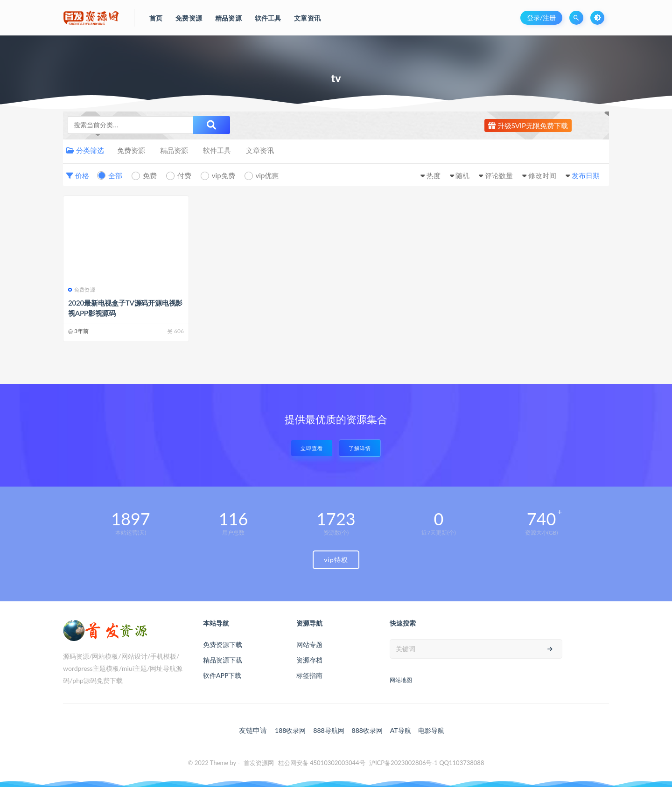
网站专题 (309, 644)
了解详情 (360, 448)
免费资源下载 (223, 644)
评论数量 (499, 175)
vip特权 (336, 560)
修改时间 (542, 175)
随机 (462, 175)
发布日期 (586, 175)
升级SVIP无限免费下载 (528, 125)
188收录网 (290, 730)
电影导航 (431, 730)
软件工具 (217, 150)
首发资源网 (259, 763)
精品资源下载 (223, 660)
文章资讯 (260, 150)
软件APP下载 (222, 675)
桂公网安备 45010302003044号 (322, 763)
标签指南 (309, 675)
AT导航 (401, 730)
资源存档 (309, 660)
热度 (434, 175)
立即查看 (312, 448)
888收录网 (367, 730)
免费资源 (131, 150)
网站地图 (401, 680)
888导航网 (329, 730)
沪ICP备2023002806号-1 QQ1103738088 (427, 763)
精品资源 (174, 150)
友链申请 (253, 730)
